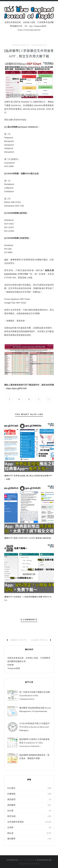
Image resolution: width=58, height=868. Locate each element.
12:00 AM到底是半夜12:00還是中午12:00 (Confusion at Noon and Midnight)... (35, 727)
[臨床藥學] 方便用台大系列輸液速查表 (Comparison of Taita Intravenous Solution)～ (34, 743)
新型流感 (11, 816)
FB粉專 (11, 665)
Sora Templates (26, 860)
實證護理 (11, 799)
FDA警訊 (11, 788)
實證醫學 (11, 805)
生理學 (10, 827)
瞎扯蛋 (10, 833)
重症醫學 (11, 839)
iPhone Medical (39, 45)
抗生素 (10, 810)
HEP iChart (25, 299)
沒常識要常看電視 (15, 822)
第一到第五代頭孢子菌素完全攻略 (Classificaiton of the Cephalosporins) (35, 695)
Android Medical (21, 45)
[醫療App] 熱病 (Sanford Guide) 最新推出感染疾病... (28, 538)
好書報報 (11, 794)
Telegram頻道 (14, 668)
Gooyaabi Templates (29, 864)
